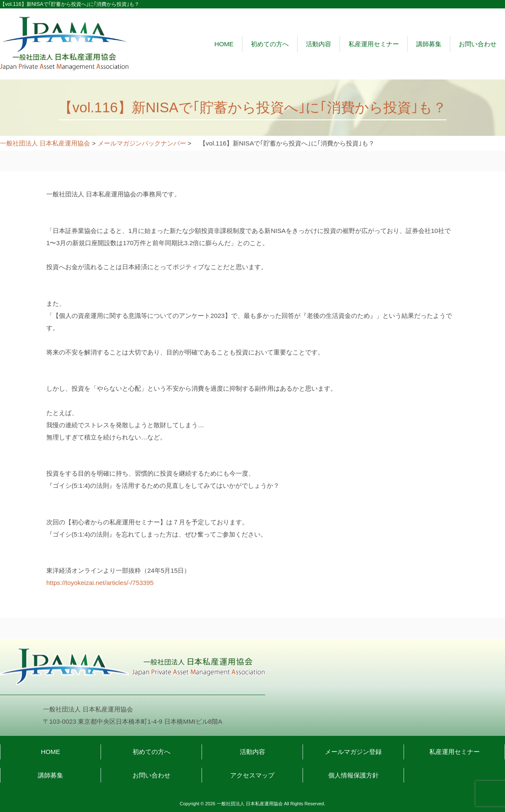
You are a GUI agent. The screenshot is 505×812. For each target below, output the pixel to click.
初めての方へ (270, 44)
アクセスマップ (252, 775)
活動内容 (319, 44)
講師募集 (429, 44)
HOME (224, 44)
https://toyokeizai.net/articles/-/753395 (100, 583)
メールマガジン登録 (353, 752)
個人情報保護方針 (353, 775)
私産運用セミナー (374, 44)
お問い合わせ (478, 44)
